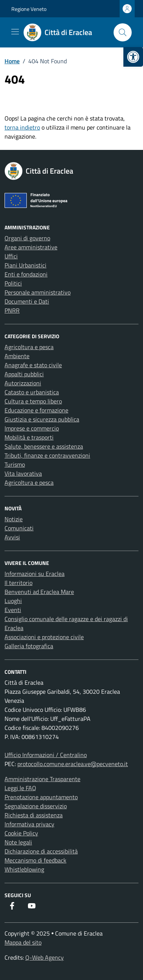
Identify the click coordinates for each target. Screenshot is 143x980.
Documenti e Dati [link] (27, 301)
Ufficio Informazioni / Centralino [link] (46, 755)
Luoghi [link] (13, 601)
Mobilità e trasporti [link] (29, 437)
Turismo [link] (15, 464)
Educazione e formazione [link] (36, 410)
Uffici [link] (11, 256)
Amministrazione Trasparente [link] (42, 779)
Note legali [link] (18, 842)
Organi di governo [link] (27, 238)
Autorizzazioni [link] (23, 383)
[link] (133, 57)
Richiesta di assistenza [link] (34, 815)
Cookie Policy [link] (21, 833)
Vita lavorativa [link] (23, 473)
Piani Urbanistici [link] (25, 265)
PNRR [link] (12, 310)
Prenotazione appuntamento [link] (41, 797)
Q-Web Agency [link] (45, 957)
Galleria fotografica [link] (29, 646)
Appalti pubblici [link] (24, 374)
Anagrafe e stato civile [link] (33, 365)
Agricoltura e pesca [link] (29, 347)
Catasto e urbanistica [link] (32, 392)
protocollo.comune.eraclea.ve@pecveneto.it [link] (73, 764)
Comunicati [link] (19, 528)
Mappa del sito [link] (23, 942)
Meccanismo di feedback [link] (35, 860)
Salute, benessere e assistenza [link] (44, 446)
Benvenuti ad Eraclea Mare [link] (39, 592)
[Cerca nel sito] (123, 32)
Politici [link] (13, 283)
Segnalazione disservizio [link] (36, 806)
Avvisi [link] (12, 537)
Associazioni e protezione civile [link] (44, 637)
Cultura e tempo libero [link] (33, 401)
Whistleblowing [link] (24, 869)
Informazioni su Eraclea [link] (35, 574)
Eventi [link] (13, 610)
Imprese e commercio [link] (32, 428)
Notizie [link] (14, 519)
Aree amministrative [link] (31, 247)
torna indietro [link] (22, 127)
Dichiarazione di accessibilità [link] (41, 851)
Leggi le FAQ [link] (20, 788)
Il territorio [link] (18, 583)
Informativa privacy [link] (29, 824)
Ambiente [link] (17, 356)
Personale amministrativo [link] (38, 292)
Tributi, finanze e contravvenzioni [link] (47, 455)
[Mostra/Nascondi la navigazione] (15, 32)
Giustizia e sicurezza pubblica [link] (42, 419)
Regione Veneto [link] (29, 9)
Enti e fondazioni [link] (26, 274)
